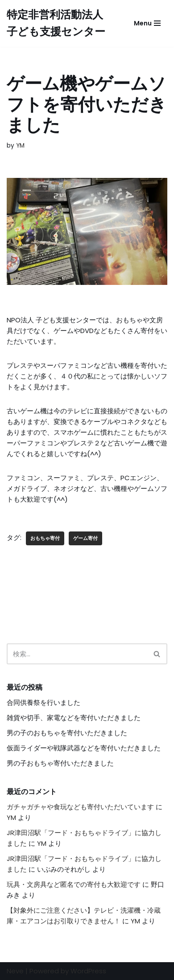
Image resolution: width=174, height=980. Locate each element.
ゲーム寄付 (85, 538)
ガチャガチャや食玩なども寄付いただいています (80, 807)
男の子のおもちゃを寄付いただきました (67, 733)
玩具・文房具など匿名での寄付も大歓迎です (74, 884)
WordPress (88, 971)
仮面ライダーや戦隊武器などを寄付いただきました (84, 748)
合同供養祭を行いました (43, 702)
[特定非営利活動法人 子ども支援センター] (60, 23)
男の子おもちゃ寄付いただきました (60, 763)
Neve (15, 971)
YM (20, 146)
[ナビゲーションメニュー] (147, 23)
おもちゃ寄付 (45, 538)
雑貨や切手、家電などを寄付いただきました (74, 718)
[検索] (77, 654)
